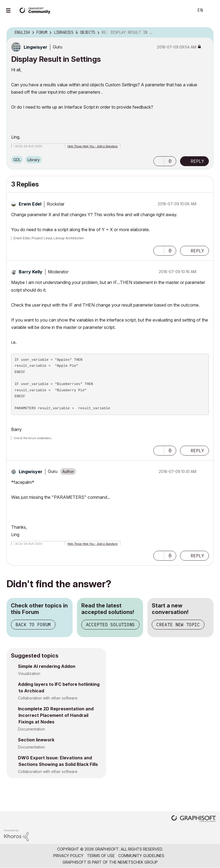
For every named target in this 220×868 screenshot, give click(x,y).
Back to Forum (33, 625)
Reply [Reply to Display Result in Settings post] (197, 161)
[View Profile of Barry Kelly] (31, 272)
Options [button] (206, 33)
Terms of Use (101, 856)
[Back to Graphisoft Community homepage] (36, 10)
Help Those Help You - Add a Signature (93, 146)
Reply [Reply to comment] (197, 251)
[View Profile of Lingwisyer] (35, 47)
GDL (17, 160)
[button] (159, 161)
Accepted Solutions (110, 625)
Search (184, 10)
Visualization (29, 673)
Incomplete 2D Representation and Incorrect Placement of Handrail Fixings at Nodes (56, 715)
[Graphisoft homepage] (194, 819)
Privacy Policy (68, 856)
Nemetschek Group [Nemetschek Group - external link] (138, 862)
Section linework (36, 740)
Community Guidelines (141, 856)
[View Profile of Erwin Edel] (30, 204)
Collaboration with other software (48, 698)
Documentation (31, 729)
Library (34, 160)
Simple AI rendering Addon (47, 666)
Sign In (211, 10)
